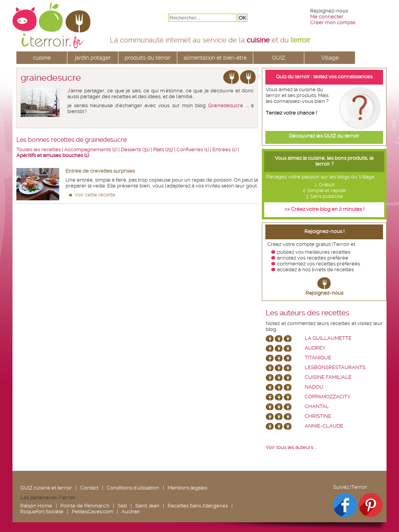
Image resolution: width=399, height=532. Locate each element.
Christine (318, 416)
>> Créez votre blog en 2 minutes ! (324, 209)
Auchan (131, 512)
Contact (89, 488)
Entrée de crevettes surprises (100, 171)
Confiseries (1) (193, 149)
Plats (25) (163, 149)
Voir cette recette (95, 195)
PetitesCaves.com (93, 512)
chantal (317, 406)
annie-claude (324, 426)
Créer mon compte (333, 22)
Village (330, 58)
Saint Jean (147, 506)
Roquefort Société (42, 512)
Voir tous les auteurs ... (291, 447)
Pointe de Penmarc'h (85, 506)
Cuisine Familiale (328, 377)
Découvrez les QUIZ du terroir (324, 136)
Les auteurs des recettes (307, 313)
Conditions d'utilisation (133, 488)
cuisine (42, 58)
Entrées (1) (224, 149)
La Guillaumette (328, 338)
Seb (122, 506)
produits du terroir (148, 58)
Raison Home (36, 506)
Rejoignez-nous (324, 293)
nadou (314, 387)
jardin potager (93, 58)
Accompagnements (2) (91, 149)
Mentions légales (187, 488)
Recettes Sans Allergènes (198, 506)
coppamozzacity (327, 397)
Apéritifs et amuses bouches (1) (53, 155)
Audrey (315, 348)
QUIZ (279, 58)
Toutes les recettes (39, 149)
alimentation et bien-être (215, 58)
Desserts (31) (135, 149)
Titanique (318, 358)
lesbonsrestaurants (335, 367)
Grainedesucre (226, 105)
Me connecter (327, 17)
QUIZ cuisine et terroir (46, 488)
